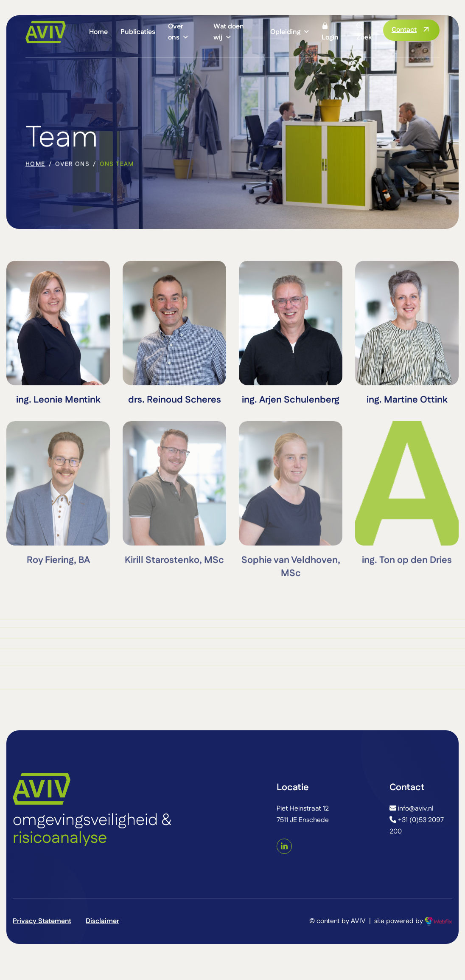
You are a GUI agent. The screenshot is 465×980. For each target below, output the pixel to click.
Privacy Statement (42, 921)
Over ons (176, 32)
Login (330, 32)
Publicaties (138, 32)
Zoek (364, 32)
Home (98, 32)
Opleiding (285, 32)
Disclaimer (102, 921)
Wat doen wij (229, 32)
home (35, 165)
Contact (404, 30)
